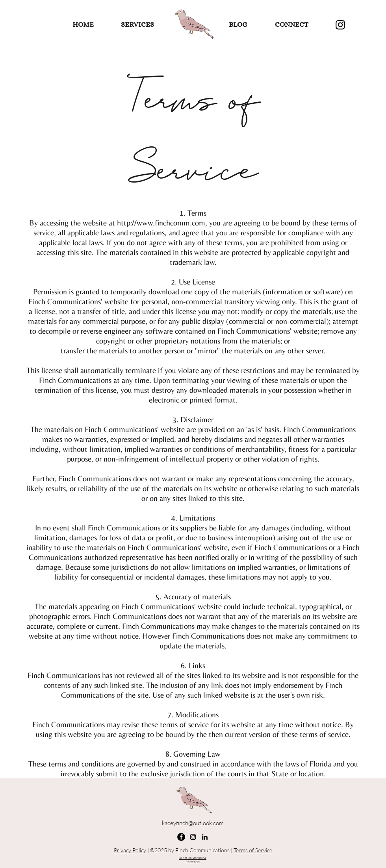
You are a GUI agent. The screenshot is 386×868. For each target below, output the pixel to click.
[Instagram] (340, 25)
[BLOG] (238, 25)
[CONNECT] (292, 25)
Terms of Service (253, 850)
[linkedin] (205, 837)
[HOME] (83, 25)
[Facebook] (181, 837)
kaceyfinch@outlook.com (193, 823)
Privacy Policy (130, 850)
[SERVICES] (137, 25)
